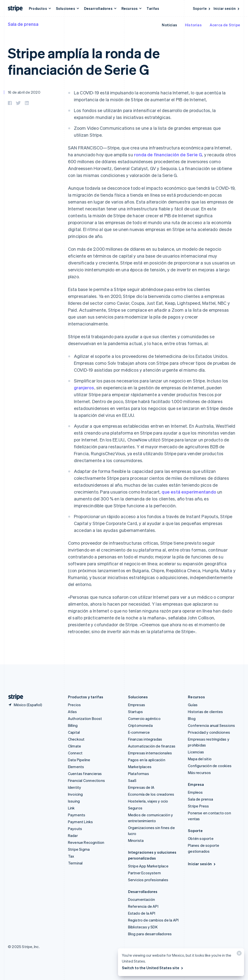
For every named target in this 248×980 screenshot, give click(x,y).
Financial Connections (86, 780)
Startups (136, 712)
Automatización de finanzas (152, 746)
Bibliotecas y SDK (143, 927)
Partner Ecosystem (144, 873)
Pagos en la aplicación (147, 760)
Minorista (136, 840)
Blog (192, 718)
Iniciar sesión (227, 8)
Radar (73, 835)
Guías (193, 705)
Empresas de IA (141, 787)
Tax (71, 856)
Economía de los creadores (151, 794)
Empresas (137, 705)
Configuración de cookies (210, 766)
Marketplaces (140, 767)
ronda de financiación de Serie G (168, 154)
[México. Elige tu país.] (25, 705)
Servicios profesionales (148, 880)
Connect (75, 753)
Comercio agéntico (144, 718)
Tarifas (153, 8)
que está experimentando (189, 492)
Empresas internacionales (150, 753)
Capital (74, 732)
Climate (74, 746)
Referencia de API (143, 906)
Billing (73, 725)
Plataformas (139, 774)
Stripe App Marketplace (148, 866)
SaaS (132, 780)
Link (71, 808)
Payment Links (81, 822)
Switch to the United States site (153, 968)
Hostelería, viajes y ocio (148, 801)
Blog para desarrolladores (150, 934)
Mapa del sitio (200, 759)
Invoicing (75, 794)
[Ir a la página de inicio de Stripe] (14, 697)
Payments (77, 815)
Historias (193, 25)
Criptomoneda (140, 725)
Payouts (75, 829)
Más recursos (199, 773)
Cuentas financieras (85, 774)
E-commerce (139, 732)
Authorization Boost (85, 718)
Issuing (74, 801)
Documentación (142, 899)
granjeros (84, 388)
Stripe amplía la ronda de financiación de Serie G (84, 61)
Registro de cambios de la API (153, 920)
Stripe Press (198, 806)
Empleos (195, 792)
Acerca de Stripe (225, 25)
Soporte (202, 8)
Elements (76, 767)
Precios (74, 705)
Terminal (75, 863)
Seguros (135, 808)
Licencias (196, 752)
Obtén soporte (201, 838)
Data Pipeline (79, 760)
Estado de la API (142, 913)
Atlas (72, 712)
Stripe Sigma (79, 849)
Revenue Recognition (86, 842)
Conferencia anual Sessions (211, 725)
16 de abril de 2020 (24, 92)
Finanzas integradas (145, 739)
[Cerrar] (238, 954)
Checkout (76, 739)
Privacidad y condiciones (209, 732)
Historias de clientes (205, 712)
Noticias (169, 25)
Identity (75, 787)
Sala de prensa (23, 24)
